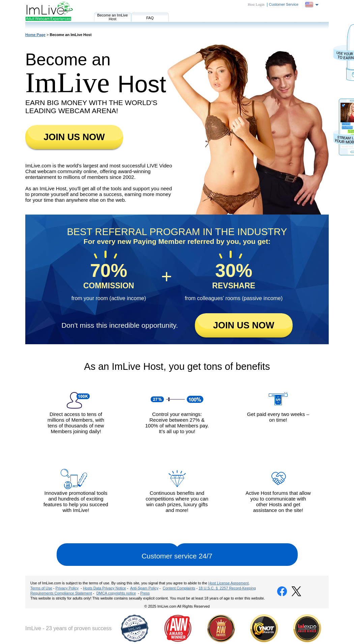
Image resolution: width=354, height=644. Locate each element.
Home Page (35, 35)
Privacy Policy (67, 588)
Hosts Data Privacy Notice (105, 588)
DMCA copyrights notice (116, 593)
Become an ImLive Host (112, 17)
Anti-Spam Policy (144, 588)
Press (145, 593)
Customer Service (284, 4)
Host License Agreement (229, 583)
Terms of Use (41, 588)
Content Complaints (179, 588)
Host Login (256, 4)
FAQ (150, 18)
